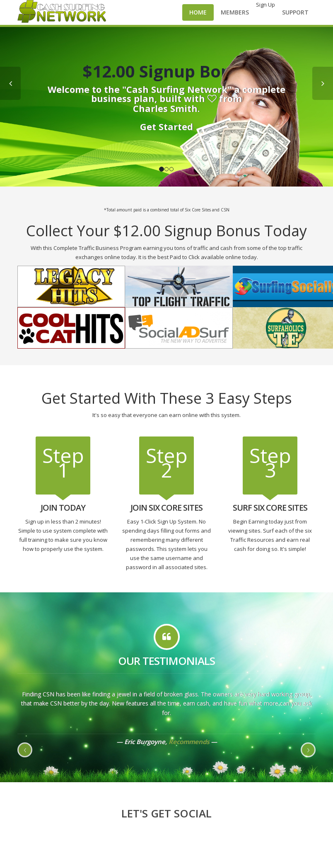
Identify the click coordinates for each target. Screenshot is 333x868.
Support (295, 12)
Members (235, 12)
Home (198, 12)
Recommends (189, 742)
